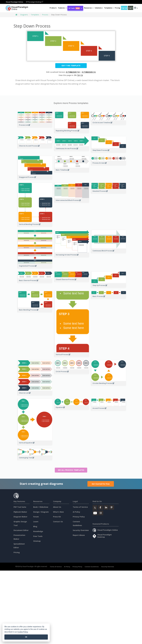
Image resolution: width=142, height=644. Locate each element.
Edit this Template (71, 66)
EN (75, 75)
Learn (36, 522)
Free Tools (38, 536)
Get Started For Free (101, 484)
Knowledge (38, 531)
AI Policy (76, 512)
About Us (57, 507)
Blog (35, 526)
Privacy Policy (79, 517)
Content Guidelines (92, 567)
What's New (58, 512)
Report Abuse (79, 535)
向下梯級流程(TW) (73, 72)
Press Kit (57, 517)
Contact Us (58, 522)
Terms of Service (80, 507)
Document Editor (21, 530)
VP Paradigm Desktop (34, 2)
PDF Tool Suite (20, 507)
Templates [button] (109, 8)
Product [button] (53, 8)
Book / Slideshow (41, 507)
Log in (130, 8)
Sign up (124, 8)
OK (26, 637)
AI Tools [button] (75, 8)
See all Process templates (71, 470)
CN (82, 75)
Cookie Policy (23, 632)
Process (45, 15)
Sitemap (37, 541)
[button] (62, 8)
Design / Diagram (41, 512)
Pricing (117, 8)
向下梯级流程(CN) (89, 72)
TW (78, 75)
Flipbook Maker (20, 512)
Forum (36, 517)
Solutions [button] (99, 8)
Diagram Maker (20, 517)
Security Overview (81, 530)
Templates (35, 15)
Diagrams (24, 15)
